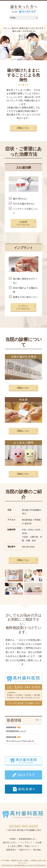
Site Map (37, 850)
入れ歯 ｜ (40, 842)
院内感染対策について (16, 731)
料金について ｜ (32, 846)
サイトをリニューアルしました (20, 741)
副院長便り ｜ (13, 850)
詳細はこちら (23, 128)
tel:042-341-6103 (23, 826)
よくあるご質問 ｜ (16, 846)
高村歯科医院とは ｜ (28, 839)
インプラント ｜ (27, 842)
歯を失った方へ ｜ (11, 842)
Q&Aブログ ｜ (26, 850)
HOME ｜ (14, 839)
